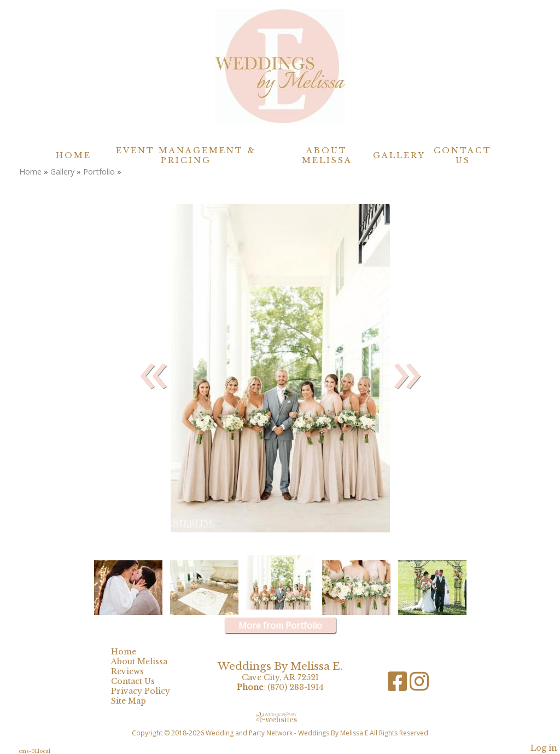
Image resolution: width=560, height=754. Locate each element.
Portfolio (99, 172)
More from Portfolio (280, 625)
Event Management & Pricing (186, 155)
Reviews (136, 671)
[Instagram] (419, 685)
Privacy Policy (149, 691)
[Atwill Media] (280, 717)
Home (74, 155)
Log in (544, 748)
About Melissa (327, 155)
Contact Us (463, 155)
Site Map (137, 701)
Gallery (399, 155)
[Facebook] (399, 685)
